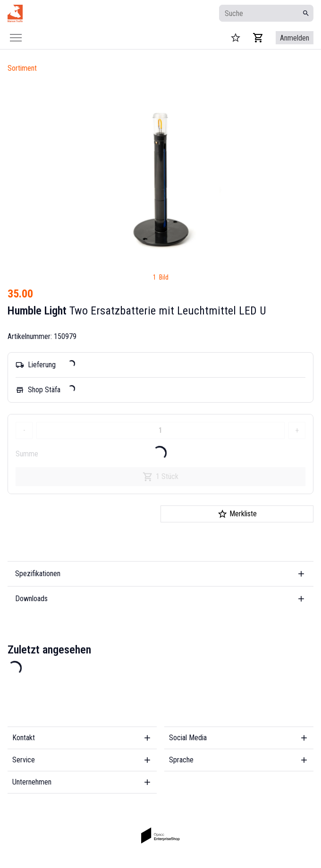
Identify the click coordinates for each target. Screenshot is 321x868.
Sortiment (22, 68)
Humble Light (37, 311)
